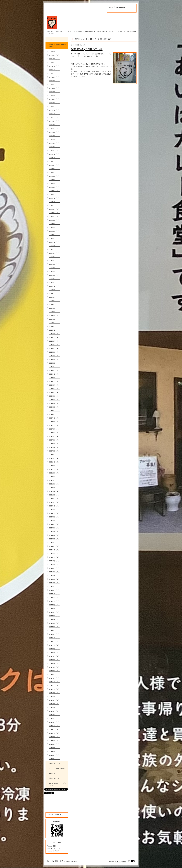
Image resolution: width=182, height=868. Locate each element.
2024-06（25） (55, 132)
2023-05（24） (55, 180)
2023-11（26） (55, 158)
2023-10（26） (55, 161)
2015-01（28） (55, 546)
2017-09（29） (55, 429)
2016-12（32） (55, 462)
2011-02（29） (55, 718)
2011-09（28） (55, 693)
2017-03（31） (55, 451)
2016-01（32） (55, 502)
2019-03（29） (55, 363)
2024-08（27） (55, 125)
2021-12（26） (55, 242)
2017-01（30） (55, 458)
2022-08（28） (55, 213)
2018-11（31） (55, 378)
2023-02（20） (55, 191)
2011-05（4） (54, 707)
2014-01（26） (55, 590)
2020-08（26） (55, 301)
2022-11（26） (55, 202)
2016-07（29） (55, 480)
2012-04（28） (55, 667)
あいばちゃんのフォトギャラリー (58, 784)
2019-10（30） (55, 337)
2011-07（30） (55, 700)
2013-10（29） (55, 601)
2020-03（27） (55, 319)
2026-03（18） (55, 55)
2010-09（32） (55, 737)
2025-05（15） (55, 92)
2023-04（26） (55, 183)
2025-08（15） (55, 81)
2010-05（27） (55, 751)
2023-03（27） (55, 187)
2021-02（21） (55, 279)
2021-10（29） (55, 249)
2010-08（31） (55, 740)
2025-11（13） (55, 70)
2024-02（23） (55, 147)
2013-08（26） (55, 609)
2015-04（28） (55, 535)
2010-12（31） (55, 726)
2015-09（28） (55, 517)
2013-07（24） (55, 612)
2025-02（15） (55, 103)
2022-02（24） (55, 235)
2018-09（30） (55, 385)
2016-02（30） (55, 499)
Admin (124, 862)
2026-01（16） (55, 62)
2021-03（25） (55, 275)
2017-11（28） (55, 422)
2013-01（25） (55, 634)
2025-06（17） (55, 88)
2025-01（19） (55, 106)
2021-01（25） (55, 282)
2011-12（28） (55, 682)
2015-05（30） (55, 532)
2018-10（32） (55, 381)
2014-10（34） (55, 557)
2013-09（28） (55, 605)
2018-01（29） (55, 414)
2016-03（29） (55, 495)
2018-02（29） (55, 411)
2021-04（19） (55, 271)
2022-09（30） (55, 209)
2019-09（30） (55, 341)
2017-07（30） (55, 436)
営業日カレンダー (55, 778)
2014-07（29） (55, 568)
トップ (51, 40)
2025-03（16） (55, 99)
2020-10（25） (55, 293)
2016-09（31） (55, 473)
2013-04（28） (55, 623)
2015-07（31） (55, 524)
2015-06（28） (55, 528)
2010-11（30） (55, 729)
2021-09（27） (55, 253)
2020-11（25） (55, 290)
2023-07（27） (55, 172)
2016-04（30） (55, 491)
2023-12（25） (55, 154)
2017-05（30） (55, 444)
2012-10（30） (55, 645)
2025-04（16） (55, 95)
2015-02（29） (55, 543)
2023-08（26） (55, 169)
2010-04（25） (55, 755)
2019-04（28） (55, 359)
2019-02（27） (55, 367)
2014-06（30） (55, 572)
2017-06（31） (55, 440)
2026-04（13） (55, 51)
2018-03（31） (55, 407)
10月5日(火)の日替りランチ (87, 49)
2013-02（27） (55, 630)
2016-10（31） (55, 469)
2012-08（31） (55, 652)
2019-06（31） (55, 352)
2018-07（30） (55, 392)
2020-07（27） (55, 304)
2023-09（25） (55, 165)
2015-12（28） (55, 506)
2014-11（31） (55, 554)
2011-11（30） (55, 685)
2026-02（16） (55, 59)
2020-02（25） (55, 323)
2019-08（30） (55, 345)
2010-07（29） (55, 744)
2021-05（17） (55, 268)
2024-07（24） (55, 128)
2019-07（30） (55, 348)
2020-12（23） (55, 286)
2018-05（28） (55, 400)
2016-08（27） (55, 477)
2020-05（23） (55, 312)
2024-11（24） (55, 114)
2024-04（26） (55, 139)
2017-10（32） (55, 425)
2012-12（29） (55, 638)
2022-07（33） (55, 216)
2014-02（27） (55, 587)
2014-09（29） (55, 561)
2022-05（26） (55, 224)
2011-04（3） (54, 711)
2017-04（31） (55, 447)
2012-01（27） (55, 678)
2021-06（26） (55, 264)
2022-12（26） (55, 198)
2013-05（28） (55, 620)
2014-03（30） (55, 583)
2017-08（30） (55, 433)
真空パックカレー (55, 763)
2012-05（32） (55, 663)
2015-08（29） (55, 521)
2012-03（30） (55, 671)
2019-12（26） (55, 330)
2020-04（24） (55, 315)
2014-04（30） (55, 579)
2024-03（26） (55, 143)
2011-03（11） (55, 715)
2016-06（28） (55, 484)
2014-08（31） (55, 565)
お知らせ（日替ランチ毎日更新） (58, 46)
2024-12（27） (55, 110)
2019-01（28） (55, 370)
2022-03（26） (55, 231)
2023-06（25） (55, 176)
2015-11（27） (55, 510)
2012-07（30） (55, 656)
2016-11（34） (55, 466)
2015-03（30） (55, 539)
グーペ (118, 862)
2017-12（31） (55, 418)
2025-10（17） (55, 73)
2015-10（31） (55, 513)
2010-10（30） (55, 733)
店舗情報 (52, 773)
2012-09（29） (55, 649)
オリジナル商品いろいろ (57, 768)
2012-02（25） (55, 674)
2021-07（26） (55, 260)
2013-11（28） (55, 598)
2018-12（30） (55, 374)
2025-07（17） (55, 84)
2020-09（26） (55, 297)
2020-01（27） (55, 326)
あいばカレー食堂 (57, 861)
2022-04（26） (55, 227)
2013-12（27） (55, 594)
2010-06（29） (55, 748)
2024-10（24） (55, 117)
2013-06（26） (55, 616)
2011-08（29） (55, 696)
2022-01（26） (55, 238)
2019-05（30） (55, 356)
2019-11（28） (55, 334)
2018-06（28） (55, 396)
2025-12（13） (55, 66)
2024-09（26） (55, 121)
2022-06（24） (55, 220)
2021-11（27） (55, 246)
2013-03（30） (55, 627)
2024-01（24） (55, 150)
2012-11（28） (55, 641)
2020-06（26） (55, 308)
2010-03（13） (55, 759)
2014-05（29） (55, 576)
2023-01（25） (55, 194)
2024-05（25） (55, 136)
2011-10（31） (55, 689)
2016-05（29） (55, 488)
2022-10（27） (55, 205)
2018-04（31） (55, 403)
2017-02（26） (55, 455)
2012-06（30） (55, 660)
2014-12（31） (55, 550)
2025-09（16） (55, 77)
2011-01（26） (55, 722)
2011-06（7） (54, 704)
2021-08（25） (55, 257)
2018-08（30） (55, 389)
